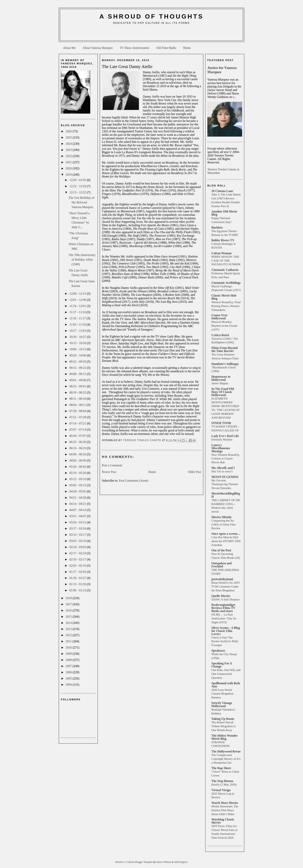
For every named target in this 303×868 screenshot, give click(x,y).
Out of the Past (221, 550)
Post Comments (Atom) (134, 481)
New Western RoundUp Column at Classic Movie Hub (225, 459)
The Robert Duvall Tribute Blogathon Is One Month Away (224, 726)
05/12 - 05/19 (78, 479)
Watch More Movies (225, 803)
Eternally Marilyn (222, 439)
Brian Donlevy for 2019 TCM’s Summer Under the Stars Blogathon (226, 586)
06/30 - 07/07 (78, 436)
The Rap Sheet (221, 768)
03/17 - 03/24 (78, 528)
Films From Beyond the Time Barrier (225, 349)
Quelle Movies (221, 596)
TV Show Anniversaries (134, 48)
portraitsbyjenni (222, 579)
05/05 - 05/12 (78, 485)
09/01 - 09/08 (78, 380)
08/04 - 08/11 (78, 405)
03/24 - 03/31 (78, 522)
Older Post (195, 472)
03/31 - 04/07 (78, 516)
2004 (69, 685)
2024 (69, 144)
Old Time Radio (166, 48)
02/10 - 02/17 (78, 559)
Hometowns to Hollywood (221, 378)
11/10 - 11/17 (78, 318)
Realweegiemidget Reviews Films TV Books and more (223, 608)
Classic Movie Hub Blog (224, 297)
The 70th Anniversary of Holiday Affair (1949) (82, 260)
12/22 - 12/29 (78, 186)
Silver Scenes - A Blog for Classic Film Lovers (226, 631)
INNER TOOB (221, 423)
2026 (69, 131)
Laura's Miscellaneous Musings (221, 448)
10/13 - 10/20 (78, 343)
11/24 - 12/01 (78, 306)
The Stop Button (222, 781)
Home (187, 48)
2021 (69, 162)
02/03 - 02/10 (78, 566)
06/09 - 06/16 (78, 454)
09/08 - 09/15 (78, 374)
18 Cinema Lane (222, 191)
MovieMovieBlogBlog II (226, 495)
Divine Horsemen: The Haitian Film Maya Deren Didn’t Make (225, 810)
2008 (69, 660)
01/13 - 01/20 (78, 584)
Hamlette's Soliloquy (225, 364)
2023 (69, 150)
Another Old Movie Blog (224, 213)
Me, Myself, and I (223, 468)
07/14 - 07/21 (78, 423)
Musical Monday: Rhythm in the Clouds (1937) (224, 326)
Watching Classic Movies (223, 821)
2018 (69, 598)
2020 (69, 168)
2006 (69, 672)
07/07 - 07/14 (78, 430)
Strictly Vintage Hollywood (222, 704)
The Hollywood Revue (226, 751)
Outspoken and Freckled (222, 565)
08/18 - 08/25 (78, 392)
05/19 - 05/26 (78, 473)
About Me (69, 48)
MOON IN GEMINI (225, 477)
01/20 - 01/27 (78, 578)
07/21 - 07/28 (78, 417)
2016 (69, 610)
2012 (69, 635)
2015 (69, 617)
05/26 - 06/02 (78, 467)
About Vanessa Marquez (98, 48)
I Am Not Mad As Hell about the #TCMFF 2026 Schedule (226, 541)
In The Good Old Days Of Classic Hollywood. (223, 392)
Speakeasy (218, 651)
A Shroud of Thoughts (151, 16)
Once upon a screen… (226, 534)
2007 (69, 666)
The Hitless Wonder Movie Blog (224, 737)
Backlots (217, 227)
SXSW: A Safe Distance (226, 599)
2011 (69, 641)
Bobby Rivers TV (223, 240)
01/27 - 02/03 (78, 572)
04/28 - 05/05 (78, 491)
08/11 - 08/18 (78, 399)
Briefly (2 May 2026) (224, 784)
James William (164, 862)
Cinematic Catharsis (225, 270)
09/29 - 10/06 (78, 355)
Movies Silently (221, 517)
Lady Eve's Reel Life (225, 436)
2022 (69, 156)
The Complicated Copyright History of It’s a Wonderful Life (226, 759)
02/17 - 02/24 (78, 553)
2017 (69, 604)
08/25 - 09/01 (78, 386)
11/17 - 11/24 (78, 312)
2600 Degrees (181, 862)
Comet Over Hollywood (220, 317)
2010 (69, 647)
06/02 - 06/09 (78, 460)
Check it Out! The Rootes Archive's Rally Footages (225, 641)
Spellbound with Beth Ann (226, 685)
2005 (69, 678)
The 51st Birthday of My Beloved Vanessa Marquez (81, 202)
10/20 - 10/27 (78, 337)
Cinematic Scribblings (226, 283)
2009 (69, 654)
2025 (69, 137)
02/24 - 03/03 (78, 547)
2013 (69, 629)
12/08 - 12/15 (78, 294)
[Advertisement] (151, 34)
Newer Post (109, 472)
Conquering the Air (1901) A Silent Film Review (223, 524)
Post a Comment (112, 465)
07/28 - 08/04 (78, 411)
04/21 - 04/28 (78, 498)
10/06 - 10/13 (78, 349)
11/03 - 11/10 (78, 324)
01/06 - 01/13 (78, 590)
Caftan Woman (221, 253)
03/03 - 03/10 (78, 541)
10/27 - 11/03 (78, 331)
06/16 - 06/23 (78, 448)
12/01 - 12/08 (78, 300)
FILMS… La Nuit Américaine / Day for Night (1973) (224, 618)
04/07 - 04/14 (78, 510)
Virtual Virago (221, 790)
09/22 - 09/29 (78, 362)
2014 (69, 623)
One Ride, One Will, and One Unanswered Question (226, 674)
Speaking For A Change (222, 665)
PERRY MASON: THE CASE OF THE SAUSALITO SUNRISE (226, 261)
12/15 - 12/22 (78, 192)
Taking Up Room (223, 719)
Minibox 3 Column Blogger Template (134, 862)
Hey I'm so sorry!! (222, 471)
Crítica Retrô (220, 335)
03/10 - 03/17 (78, 535)
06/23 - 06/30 (78, 442)
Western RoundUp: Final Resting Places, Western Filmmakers (226, 306)
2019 (69, 175)
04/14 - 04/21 (78, 504)
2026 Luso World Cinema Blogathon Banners (222, 694)
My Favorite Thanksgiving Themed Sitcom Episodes (225, 484)
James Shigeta (220, 383)
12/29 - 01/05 (78, 180)
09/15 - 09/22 (78, 368)
